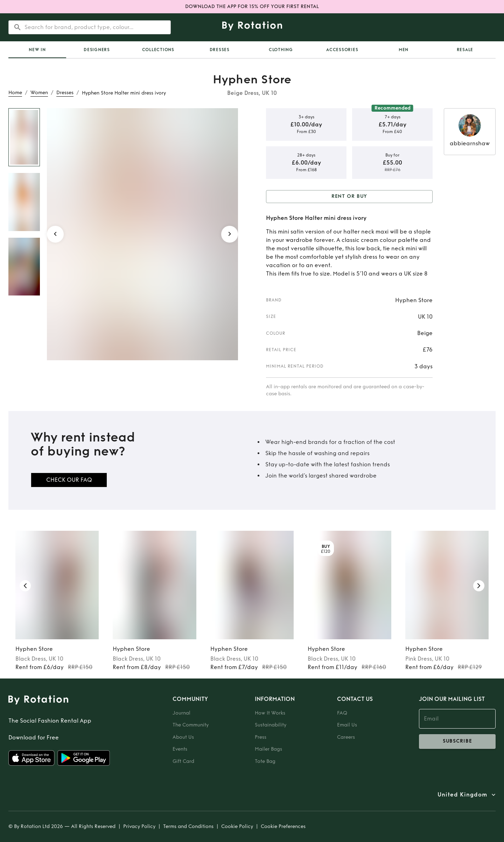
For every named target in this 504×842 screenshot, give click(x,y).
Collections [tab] (158, 50)
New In (37, 50)
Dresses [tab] (220, 50)
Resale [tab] (465, 50)
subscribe (457, 742)
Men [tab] (404, 50)
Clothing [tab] (281, 50)
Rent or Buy (349, 197)
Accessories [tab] (342, 50)
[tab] (37, 50)
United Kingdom (462, 795)
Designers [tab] (97, 50)
